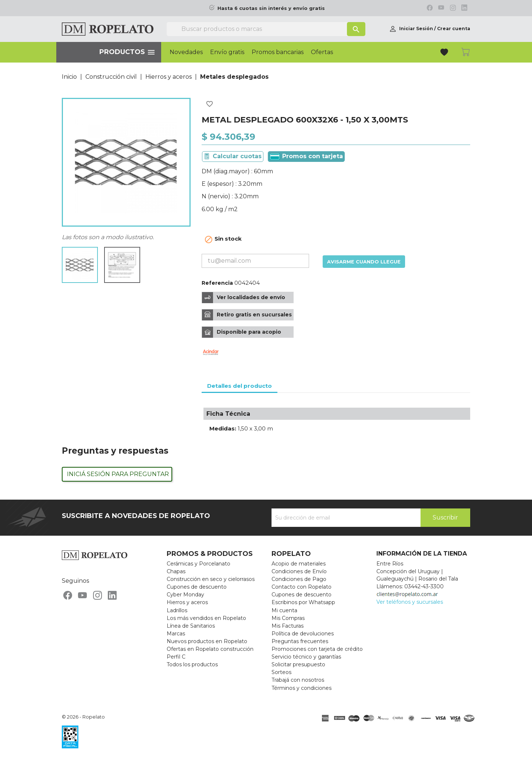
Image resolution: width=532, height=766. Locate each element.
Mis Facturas (288, 626)
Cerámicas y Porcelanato (198, 564)
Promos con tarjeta (306, 156)
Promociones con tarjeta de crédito (317, 649)
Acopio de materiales (299, 564)
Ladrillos (177, 610)
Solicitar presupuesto (298, 664)
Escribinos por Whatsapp (303, 602)
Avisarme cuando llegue (364, 262)
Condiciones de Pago (299, 579)
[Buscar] (266, 29)
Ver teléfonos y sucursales (410, 602)
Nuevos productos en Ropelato (207, 641)
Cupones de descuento (197, 587)
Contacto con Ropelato (302, 587)
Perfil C (176, 657)
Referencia (217, 283)
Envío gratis (227, 52)
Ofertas (322, 52)
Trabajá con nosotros (298, 680)
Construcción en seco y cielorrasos (211, 579)
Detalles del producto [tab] (240, 386)
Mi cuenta (284, 610)
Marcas (176, 634)
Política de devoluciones (303, 634)
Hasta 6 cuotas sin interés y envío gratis (271, 8)
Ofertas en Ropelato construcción (210, 649)
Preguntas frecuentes (300, 641)
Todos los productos (192, 664)
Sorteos (281, 672)
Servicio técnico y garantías (306, 657)
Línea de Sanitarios (191, 626)
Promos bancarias (278, 52)
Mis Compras (288, 618)
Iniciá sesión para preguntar (118, 474)
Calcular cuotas (237, 156)
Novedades (186, 52)
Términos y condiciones (302, 688)
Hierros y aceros (187, 602)
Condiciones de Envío (299, 571)
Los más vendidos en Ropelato (206, 618)
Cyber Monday (185, 595)
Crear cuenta (454, 29)
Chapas (176, 571)
